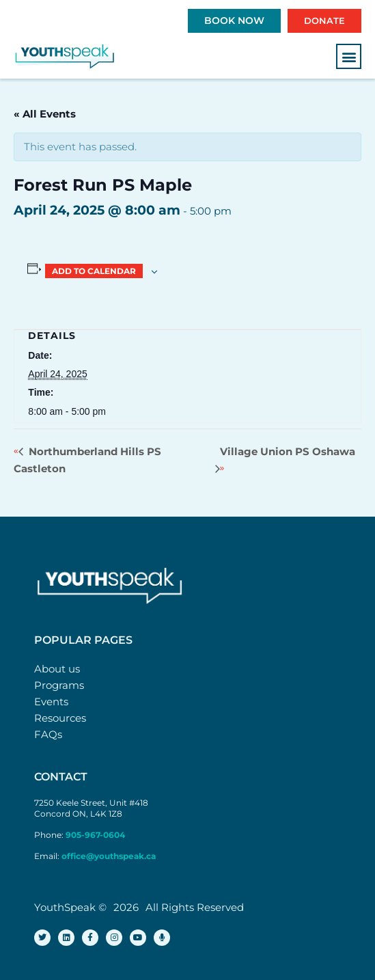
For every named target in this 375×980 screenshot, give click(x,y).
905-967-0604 (96, 835)
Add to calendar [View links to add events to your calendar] (94, 271)
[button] (349, 56)
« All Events (45, 114)
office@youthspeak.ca (109, 856)
